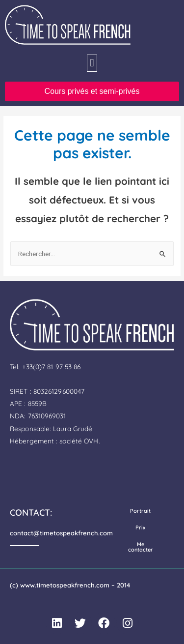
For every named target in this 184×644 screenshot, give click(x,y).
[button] (92, 63)
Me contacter (141, 547)
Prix (140, 527)
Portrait (140, 511)
